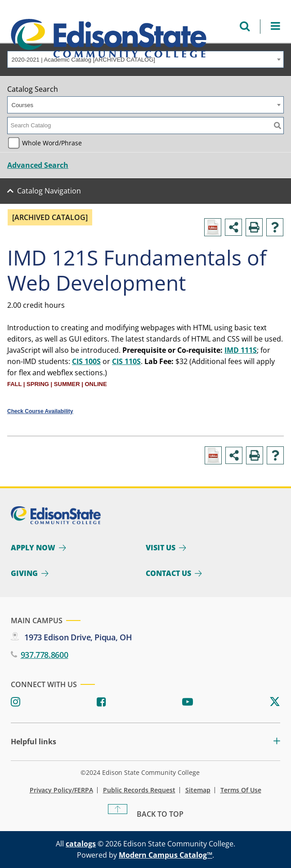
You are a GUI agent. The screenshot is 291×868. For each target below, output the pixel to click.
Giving (24, 573)
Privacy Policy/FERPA (61, 790)
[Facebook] (101, 702)
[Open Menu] (275, 26)
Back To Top (160, 814)
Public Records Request (139, 790)
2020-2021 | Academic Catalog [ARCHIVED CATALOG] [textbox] (83, 60)
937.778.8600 (45, 655)
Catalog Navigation (49, 191)
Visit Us (161, 548)
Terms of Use (241, 790)
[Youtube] (188, 702)
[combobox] (145, 59)
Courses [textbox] (22, 105)
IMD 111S (241, 350)
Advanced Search (38, 165)
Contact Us (168, 573)
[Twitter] (275, 702)
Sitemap (198, 790)
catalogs (81, 844)
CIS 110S (126, 361)
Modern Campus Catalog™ (166, 855)
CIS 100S (86, 361)
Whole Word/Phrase (52, 143)
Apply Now (33, 548)
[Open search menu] (245, 26)
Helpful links (34, 742)
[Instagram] (16, 702)
